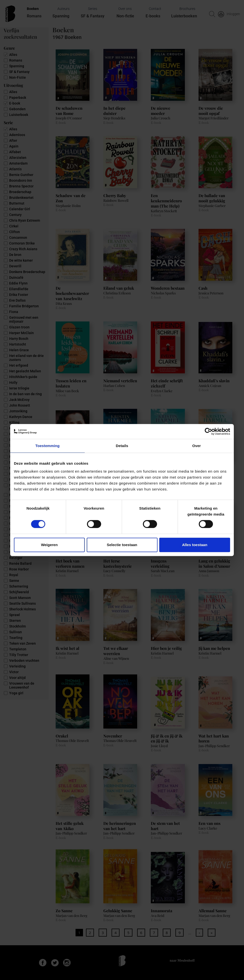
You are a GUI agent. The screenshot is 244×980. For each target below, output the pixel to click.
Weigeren (49, 545)
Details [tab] (122, 446)
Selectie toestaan (122, 545)
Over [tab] (197, 446)
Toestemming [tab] (47, 446)
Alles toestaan (195, 545)
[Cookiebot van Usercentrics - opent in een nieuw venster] (208, 431)
